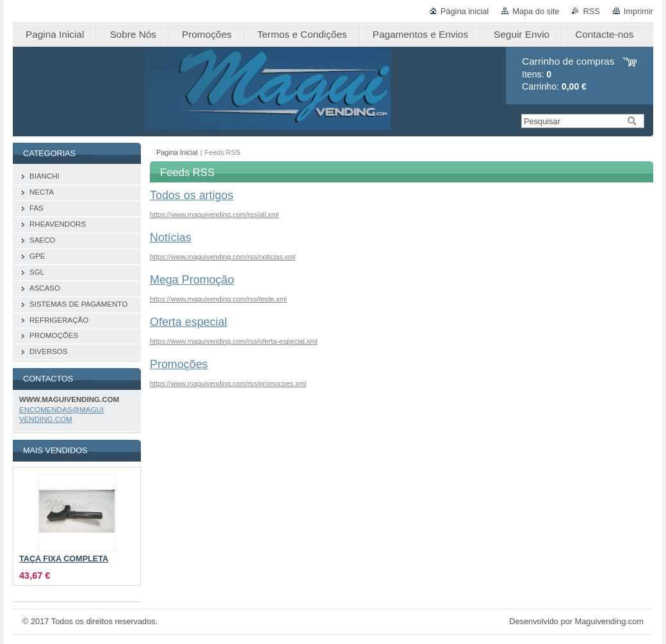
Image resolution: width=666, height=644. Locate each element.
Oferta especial (188, 322)
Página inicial (465, 11)
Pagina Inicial (177, 152)
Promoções (179, 364)
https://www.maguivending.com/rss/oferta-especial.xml (234, 341)
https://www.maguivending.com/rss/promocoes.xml (228, 383)
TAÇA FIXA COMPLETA (64, 559)
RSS (591, 11)
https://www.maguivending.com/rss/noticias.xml (223, 257)
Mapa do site (536, 11)
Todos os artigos (191, 195)
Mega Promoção (192, 280)
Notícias (171, 237)
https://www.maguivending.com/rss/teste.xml (218, 299)
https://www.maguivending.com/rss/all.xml (214, 214)
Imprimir (638, 11)
